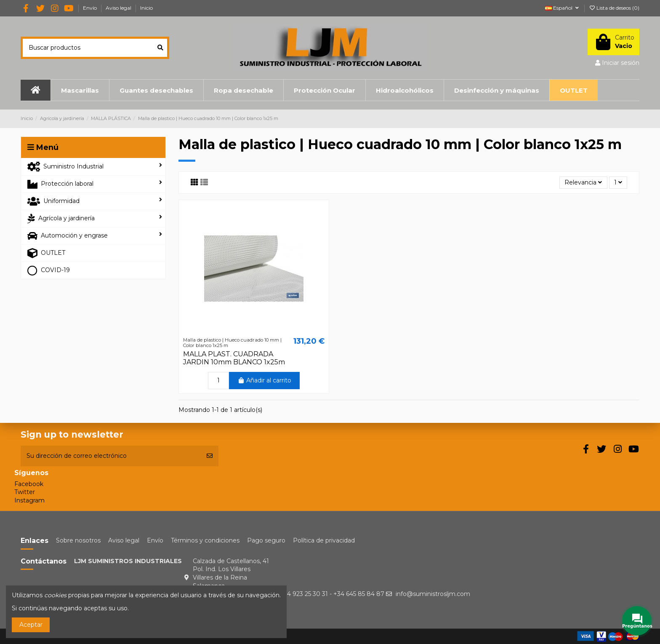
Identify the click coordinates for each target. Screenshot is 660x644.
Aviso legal (119, 8)
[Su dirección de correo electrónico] (111, 456)
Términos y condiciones (205, 540)
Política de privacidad (324, 540)
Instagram (29, 500)
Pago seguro (266, 540)
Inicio (146, 8)
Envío (90, 8)
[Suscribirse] (210, 456)
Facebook (29, 484)
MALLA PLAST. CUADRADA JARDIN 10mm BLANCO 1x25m (234, 358)
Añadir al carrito (265, 380)
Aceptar (31, 625)
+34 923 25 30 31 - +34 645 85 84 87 (332, 594)
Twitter (25, 492)
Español (563, 8)
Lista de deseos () (614, 8)
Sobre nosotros (78, 540)
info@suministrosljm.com (433, 594)
